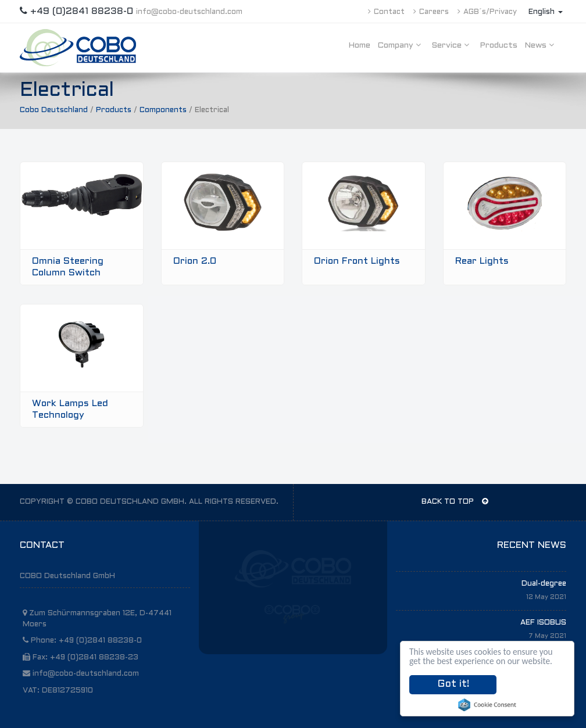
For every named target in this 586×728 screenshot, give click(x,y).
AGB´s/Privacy (487, 12)
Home (359, 46)
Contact (386, 12)
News (541, 45)
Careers (431, 12)
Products (499, 46)
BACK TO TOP (455, 501)
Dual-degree (544, 584)
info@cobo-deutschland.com (189, 12)
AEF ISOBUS (543, 623)
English (546, 12)
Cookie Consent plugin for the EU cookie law (487, 705)
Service (452, 45)
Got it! (453, 684)
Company (401, 45)
